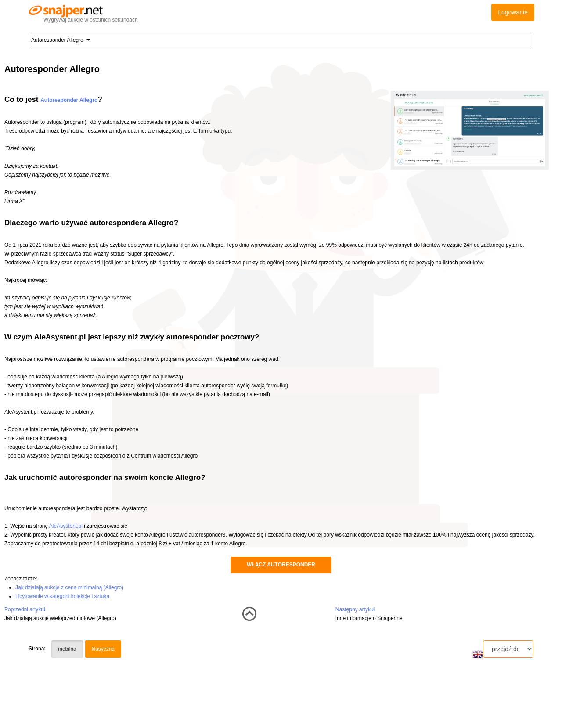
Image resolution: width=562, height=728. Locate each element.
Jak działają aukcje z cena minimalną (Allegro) (69, 587)
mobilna (67, 649)
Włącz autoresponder (281, 565)
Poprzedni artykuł (25, 609)
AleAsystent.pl (66, 526)
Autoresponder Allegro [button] (61, 40)
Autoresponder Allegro (69, 100)
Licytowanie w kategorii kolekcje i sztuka (62, 596)
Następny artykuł (355, 609)
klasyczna (103, 649)
